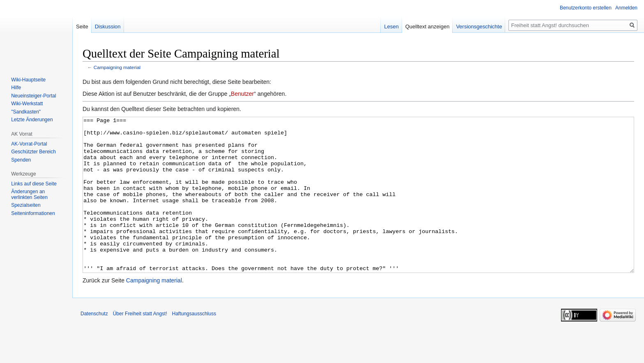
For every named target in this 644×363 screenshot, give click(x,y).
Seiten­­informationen (33, 213)
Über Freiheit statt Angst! (140, 345)
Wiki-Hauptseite (28, 80)
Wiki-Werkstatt (27, 104)
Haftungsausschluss (194, 345)
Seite (82, 27)
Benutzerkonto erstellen (586, 8)
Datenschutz (94, 345)
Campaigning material (117, 67)
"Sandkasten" (26, 112)
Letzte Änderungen (32, 120)
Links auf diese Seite (34, 184)
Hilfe (16, 88)
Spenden (21, 160)
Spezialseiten (26, 205)
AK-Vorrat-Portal (29, 144)
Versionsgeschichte (479, 27)
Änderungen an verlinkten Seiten (29, 194)
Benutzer (242, 94)
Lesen (391, 27)
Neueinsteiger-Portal (33, 96)
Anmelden (626, 8)
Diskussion (108, 27)
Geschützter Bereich (33, 152)
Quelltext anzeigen (428, 27)
